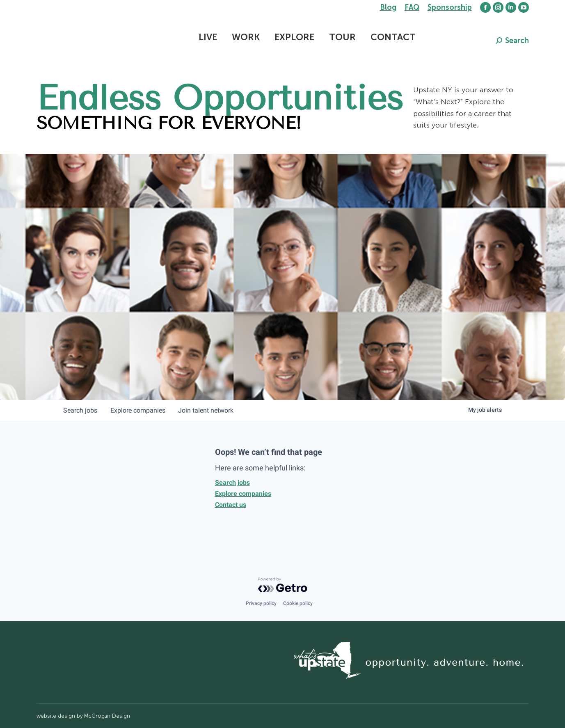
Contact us (231, 505)
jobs (81, 410)
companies (138, 410)
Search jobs (232, 483)
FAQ (412, 7)
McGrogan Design (107, 716)
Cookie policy (298, 603)
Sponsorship (450, 7)
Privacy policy (261, 603)
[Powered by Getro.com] (283, 585)
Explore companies (243, 494)
